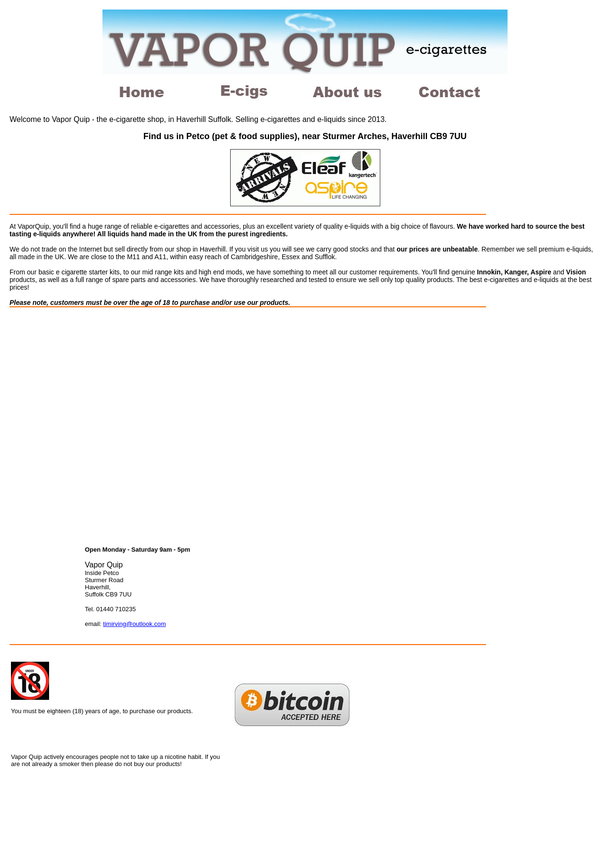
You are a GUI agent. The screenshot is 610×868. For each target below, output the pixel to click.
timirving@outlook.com (134, 624)
